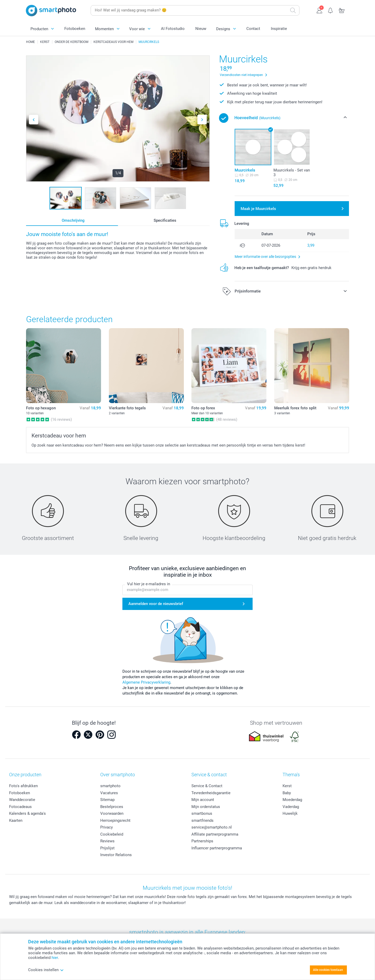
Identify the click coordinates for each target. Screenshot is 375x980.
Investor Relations (116, 855)
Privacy (107, 827)
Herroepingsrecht (115, 820)
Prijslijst (107, 848)
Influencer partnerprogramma (217, 848)
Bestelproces (112, 807)
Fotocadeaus (20, 807)
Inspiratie (279, 29)
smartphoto (110, 786)
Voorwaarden (112, 813)
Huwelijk (290, 813)
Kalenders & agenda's (27, 813)
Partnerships (202, 841)
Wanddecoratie (22, 800)
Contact (253, 29)
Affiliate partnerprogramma (215, 834)
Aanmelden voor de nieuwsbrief (156, 604)
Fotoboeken (75, 29)
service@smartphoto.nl (212, 827)
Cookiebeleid (112, 834)
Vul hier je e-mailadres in (149, 584)
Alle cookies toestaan (328, 970)
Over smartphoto (118, 775)
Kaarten (16, 820)
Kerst (287, 786)
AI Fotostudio (173, 29)
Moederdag (292, 800)
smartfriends (202, 820)
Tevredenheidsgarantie (211, 793)
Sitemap (107, 800)
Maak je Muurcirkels (258, 209)
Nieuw (201, 29)
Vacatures (109, 793)
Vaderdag (291, 807)
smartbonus (202, 813)
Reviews (107, 841)
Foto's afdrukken (23, 786)
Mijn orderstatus (206, 807)
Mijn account (203, 800)
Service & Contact (207, 786)
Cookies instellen (46, 970)
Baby (287, 793)
